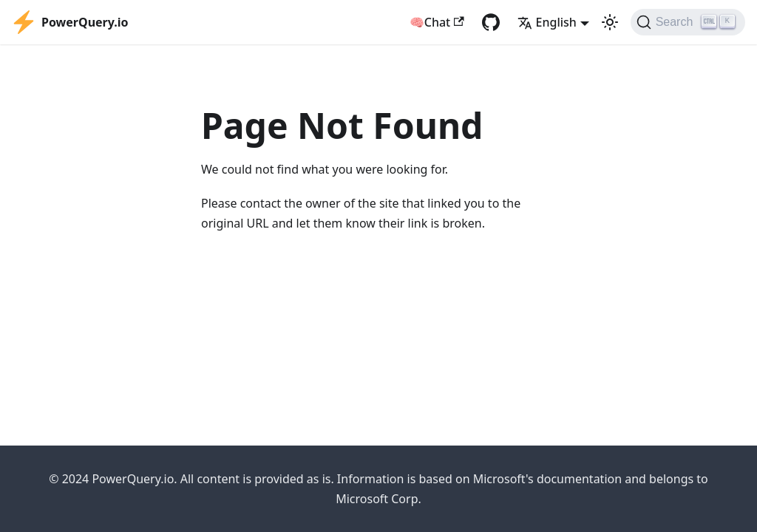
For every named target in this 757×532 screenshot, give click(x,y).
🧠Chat (437, 22)
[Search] (688, 22)
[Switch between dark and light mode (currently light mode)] (610, 22)
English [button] (547, 22)
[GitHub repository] (491, 22)
